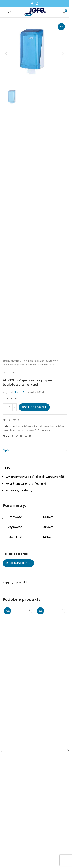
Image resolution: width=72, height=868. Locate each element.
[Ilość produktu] (10, 407)
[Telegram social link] (30, 436)
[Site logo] (35, 12)
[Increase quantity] (15, 407)
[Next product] (13, 372)
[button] (6, 54)
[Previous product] (5, 372)
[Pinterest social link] (21, 436)
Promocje (46, 430)
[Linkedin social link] (26, 436)
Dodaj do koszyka (34, 407)
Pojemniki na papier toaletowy (39, 361)
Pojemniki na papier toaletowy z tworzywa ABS (28, 364)
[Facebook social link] (32, 3)
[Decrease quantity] (5, 407)
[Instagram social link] (37, 3)
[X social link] (17, 436)
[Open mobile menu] (8, 12)
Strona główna (11, 361)
